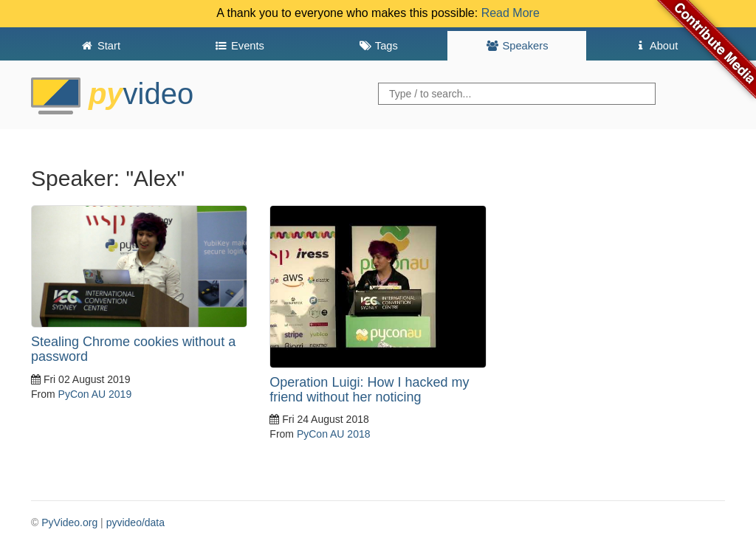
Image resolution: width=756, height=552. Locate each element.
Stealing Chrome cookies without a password (133, 349)
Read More (511, 13)
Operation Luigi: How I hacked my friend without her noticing (369, 390)
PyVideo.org (69, 522)
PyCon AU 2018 (334, 434)
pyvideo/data (135, 522)
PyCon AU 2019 (95, 394)
